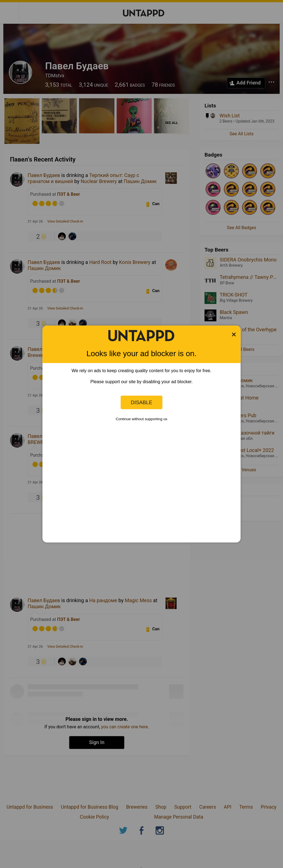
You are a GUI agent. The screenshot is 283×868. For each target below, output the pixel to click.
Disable (141, 402)
